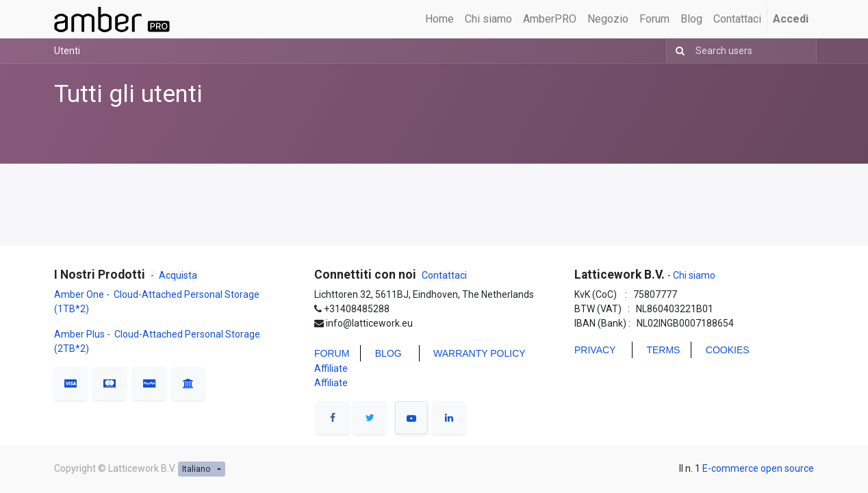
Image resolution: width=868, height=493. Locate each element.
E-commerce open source (758, 468)
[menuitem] (439, 19)
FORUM (332, 353)
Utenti (67, 51)
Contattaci (444, 275)
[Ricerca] (677, 51)
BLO (385, 353)
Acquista (178, 275)
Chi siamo (693, 275)
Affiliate (331, 368)
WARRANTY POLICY (480, 353)
